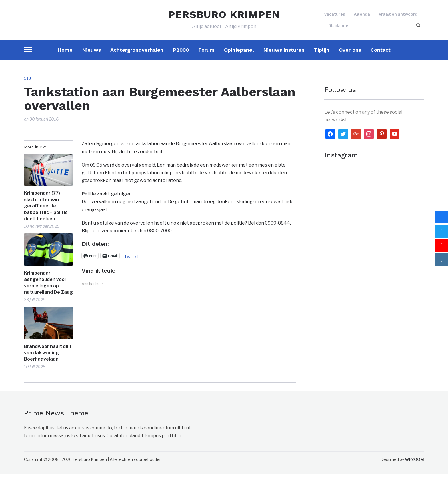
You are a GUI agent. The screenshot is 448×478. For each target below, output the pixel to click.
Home (65, 54)
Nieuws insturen (284, 54)
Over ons (350, 54)
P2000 (181, 54)
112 (28, 82)
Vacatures (335, 16)
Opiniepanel (239, 54)
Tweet (131, 260)
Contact (381, 54)
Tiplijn (322, 54)
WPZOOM (414, 463)
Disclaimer (339, 27)
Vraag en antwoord (398, 16)
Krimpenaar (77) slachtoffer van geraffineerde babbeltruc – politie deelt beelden (46, 210)
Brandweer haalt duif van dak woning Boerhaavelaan (48, 357)
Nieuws (91, 54)
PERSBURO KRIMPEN (224, 17)
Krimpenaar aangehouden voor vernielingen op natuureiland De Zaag (48, 286)
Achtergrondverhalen (137, 54)
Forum (206, 54)
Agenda (362, 16)
